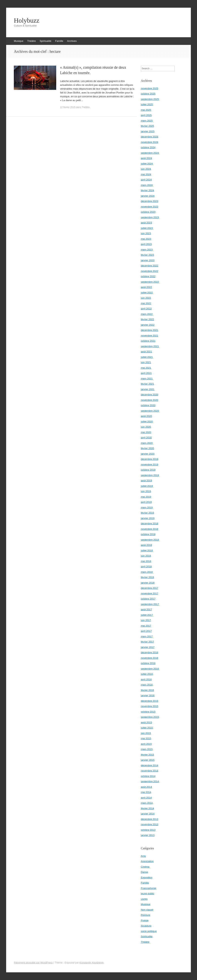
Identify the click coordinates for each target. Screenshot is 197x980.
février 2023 (147, 255)
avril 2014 (146, 798)
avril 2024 (146, 180)
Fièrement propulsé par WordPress (33, 963)
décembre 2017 (149, 588)
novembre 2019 (149, 464)
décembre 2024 (149, 137)
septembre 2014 (150, 781)
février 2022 (147, 319)
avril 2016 (146, 679)
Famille (59, 41)
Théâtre (31, 41)
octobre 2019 (148, 470)
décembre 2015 (149, 701)
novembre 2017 (149, 593)
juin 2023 (146, 233)
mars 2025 (147, 121)
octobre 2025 (148, 94)
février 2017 (147, 642)
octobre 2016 (148, 663)
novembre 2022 (149, 271)
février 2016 (147, 690)
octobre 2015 (148, 712)
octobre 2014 (148, 776)
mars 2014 (147, 803)
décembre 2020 (149, 395)
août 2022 (146, 287)
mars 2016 (147, 685)
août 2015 (146, 722)
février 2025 (147, 126)
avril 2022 (146, 309)
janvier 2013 (148, 835)
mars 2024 (147, 185)
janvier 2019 (148, 518)
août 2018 (146, 545)
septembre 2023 (150, 217)
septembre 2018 (150, 540)
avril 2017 (146, 631)
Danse (144, 872)
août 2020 (146, 416)
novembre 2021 (149, 336)
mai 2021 (146, 368)
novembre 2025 (149, 88)
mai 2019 (146, 497)
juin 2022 (146, 298)
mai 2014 (146, 792)
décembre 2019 (149, 459)
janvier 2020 (148, 454)
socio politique (149, 931)
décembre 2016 (149, 653)
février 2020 (147, 448)
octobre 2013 (148, 830)
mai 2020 (146, 432)
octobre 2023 (148, 212)
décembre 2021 (149, 330)
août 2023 (146, 223)
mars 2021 (147, 379)
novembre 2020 (149, 400)
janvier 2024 (148, 196)
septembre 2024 (150, 153)
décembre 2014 (149, 765)
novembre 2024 (149, 142)
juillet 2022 (147, 293)
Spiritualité (45, 41)
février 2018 (147, 577)
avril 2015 (146, 744)
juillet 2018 (147, 550)
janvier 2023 (148, 260)
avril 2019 (146, 502)
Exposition (147, 877)
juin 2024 (146, 169)
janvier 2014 (148, 814)
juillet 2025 (147, 104)
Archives (72, 41)
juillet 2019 (147, 486)
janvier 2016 (148, 696)
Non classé (147, 910)
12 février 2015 (68, 107)
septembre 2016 (150, 669)
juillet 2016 (147, 674)
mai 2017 (146, 626)
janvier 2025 (148, 131)
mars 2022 (147, 314)
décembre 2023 (149, 201)
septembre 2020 (150, 411)
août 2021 (146, 352)
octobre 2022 (148, 276)
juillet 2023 (147, 228)
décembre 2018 (149, 524)
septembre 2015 (150, 717)
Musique (19, 41)
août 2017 (146, 610)
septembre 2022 (150, 282)
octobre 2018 (148, 534)
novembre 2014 (149, 771)
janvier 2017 (148, 647)
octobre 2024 (148, 147)
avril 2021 (146, 373)
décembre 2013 (149, 819)
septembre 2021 (150, 346)
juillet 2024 (147, 164)
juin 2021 (146, 362)
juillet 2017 (147, 615)
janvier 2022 (148, 325)
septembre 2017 (150, 604)
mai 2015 (146, 739)
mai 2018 (146, 561)
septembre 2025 (150, 99)
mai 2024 (146, 174)
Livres (144, 899)
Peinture (145, 915)
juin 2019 (146, 491)
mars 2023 (147, 250)
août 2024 (146, 158)
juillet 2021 (147, 357)
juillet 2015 (147, 728)
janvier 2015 (148, 760)
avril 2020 (146, 438)
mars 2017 (147, 636)
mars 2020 (147, 443)
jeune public (147, 894)
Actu (143, 856)
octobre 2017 (148, 599)
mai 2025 (146, 110)
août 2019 (146, 481)
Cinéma (145, 867)
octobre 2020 (148, 405)
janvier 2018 (148, 583)
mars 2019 (147, 507)
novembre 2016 (149, 658)
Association (147, 861)
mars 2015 (147, 749)
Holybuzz (27, 21)
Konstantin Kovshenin (92, 963)
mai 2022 (146, 303)
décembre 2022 (149, 266)
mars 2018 (147, 572)
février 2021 (147, 384)
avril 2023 (146, 244)
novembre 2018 (149, 529)
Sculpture (146, 926)
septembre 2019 (150, 475)
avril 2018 (146, 567)
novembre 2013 (149, 824)
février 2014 (147, 808)
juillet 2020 (147, 421)
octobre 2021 (148, 341)
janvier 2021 (148, 389)
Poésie (145, 920)
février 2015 (147, 755)
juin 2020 (146, 427)
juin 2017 (146, 620)
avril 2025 (146, 115)
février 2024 (147, 190)
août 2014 (146, 787)
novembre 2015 (149, 706)
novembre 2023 (149, 207)
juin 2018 (146, 556)
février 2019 (147, 513)
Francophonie (149, 888)
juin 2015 (146, 733)
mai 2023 (146, 239)
